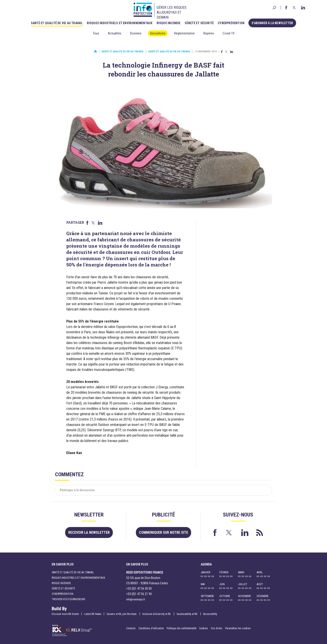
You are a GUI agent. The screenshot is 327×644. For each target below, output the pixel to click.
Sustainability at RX (187, 614)
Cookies (204, 628)
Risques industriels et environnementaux (120, 23)
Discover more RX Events (65, 614)
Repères (209, 33)
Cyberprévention (231, 23)
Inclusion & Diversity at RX (157, 614)
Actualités (115, 33)
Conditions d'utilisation (151, 628)
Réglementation (184, 33)
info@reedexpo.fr (136, 599)
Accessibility (210, 614)
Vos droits (217, 628)
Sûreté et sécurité (199, 23)
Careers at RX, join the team (122, 614)
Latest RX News (93, 614)
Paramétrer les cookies (238, 628)
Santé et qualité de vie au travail (57, 23)
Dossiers (136, 33)
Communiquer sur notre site (163, 532)
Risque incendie (169, 23)
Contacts (131, 628)
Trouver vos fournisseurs (68, 599)
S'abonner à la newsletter (272, 23)
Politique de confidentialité (182, 628)
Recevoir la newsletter (89, 532)
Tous (96, 33)
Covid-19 (229, 33)
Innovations (158, 33)
